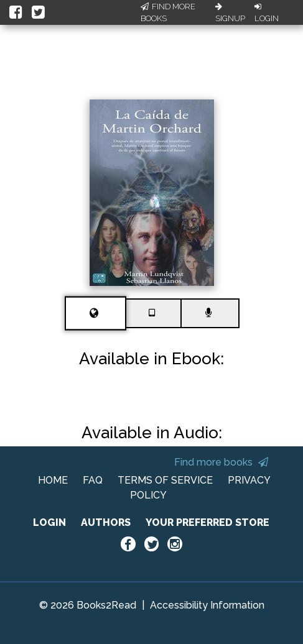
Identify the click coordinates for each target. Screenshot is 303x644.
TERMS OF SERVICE (165, 480)
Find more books (221, 462)
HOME (53, 480)
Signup (230, 13)
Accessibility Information (207, 605)
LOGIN (49, 522)
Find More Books (168, 13)
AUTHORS (106, 522)
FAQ (93, 480)
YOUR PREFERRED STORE (207, 522)
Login (267, 13)
